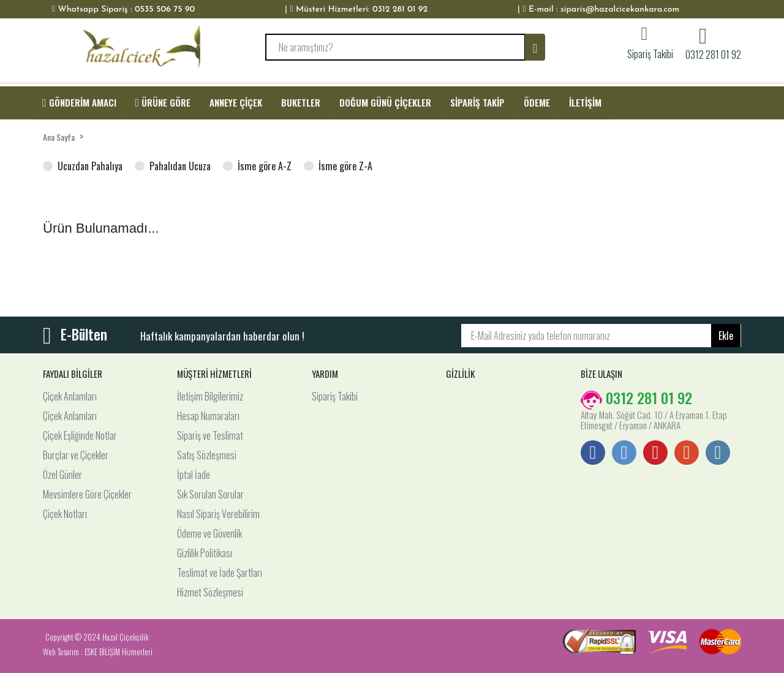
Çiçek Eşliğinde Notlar (80, 435)
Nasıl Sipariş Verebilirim (218, 514)
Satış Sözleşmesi (207, 455)
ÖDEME (537, 102)
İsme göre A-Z (265, 166)
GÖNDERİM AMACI (79, 102)
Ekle (726, 336)
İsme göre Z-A (345, 166)
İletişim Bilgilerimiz (210, 396)
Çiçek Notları (65, 514)
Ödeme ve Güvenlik (209, 533)
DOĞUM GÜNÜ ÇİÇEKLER (385, 102)
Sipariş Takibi (335, 396)
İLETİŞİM (585, 102)
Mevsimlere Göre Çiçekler (87, 494)
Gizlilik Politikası (205, 553)
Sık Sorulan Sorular (210, 494)
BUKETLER (301, 102)
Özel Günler (62, 475)
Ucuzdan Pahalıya (90, 166)
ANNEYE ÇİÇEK (236, 102)
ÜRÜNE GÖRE (163, 102)
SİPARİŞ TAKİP (477, 102)
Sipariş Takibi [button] (650, 53)
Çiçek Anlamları (70, 396)
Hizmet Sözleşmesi (210, 592)
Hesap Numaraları (208, 416)
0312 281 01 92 (713, 53)
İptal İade (194, 475)
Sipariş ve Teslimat (210, 435)
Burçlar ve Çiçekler (76, 455)
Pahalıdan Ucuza (180, 166)
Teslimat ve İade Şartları (220, 573)
